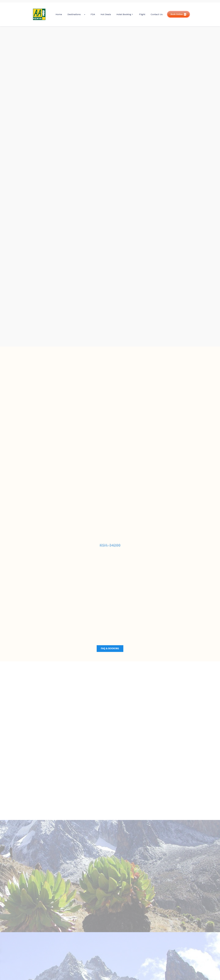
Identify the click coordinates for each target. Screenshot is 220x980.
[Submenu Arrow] (85, 14)
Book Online (178, 14)
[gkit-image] (39, 14)
